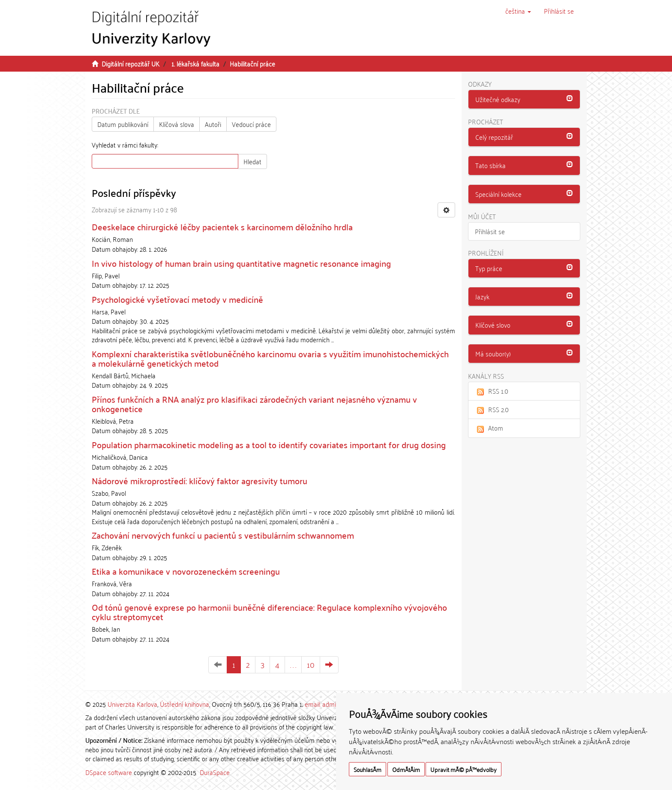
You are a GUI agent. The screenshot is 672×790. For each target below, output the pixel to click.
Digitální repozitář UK (130, 63)
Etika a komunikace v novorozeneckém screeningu (186, 571)
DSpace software (109, 772)
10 (311, 664)
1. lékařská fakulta (195, 63)
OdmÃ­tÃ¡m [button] (406, 769)
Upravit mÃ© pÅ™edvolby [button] (463, 769)
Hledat (252, 161)
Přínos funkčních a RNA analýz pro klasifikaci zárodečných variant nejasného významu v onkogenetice (254, 404)
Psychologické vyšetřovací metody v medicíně (177, 299)
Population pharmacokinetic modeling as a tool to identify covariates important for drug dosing (269, 444)
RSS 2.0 (492, 409)
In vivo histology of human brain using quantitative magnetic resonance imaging (241, 263)
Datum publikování (123, 124)
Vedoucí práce (251, 124)
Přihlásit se (490, 231)
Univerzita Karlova (132, 704)
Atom (489, 428)
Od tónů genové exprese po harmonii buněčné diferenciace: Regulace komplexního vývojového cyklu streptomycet (269, 612)
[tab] (524, 100)
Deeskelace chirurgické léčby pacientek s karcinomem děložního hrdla (222, 226)
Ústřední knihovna (184, 704)
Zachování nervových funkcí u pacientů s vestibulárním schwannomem (223, 535)
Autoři (213, 124)
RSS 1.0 (492, 391)
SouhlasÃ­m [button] (367, 769)
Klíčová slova (177, 124)
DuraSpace (215, 772)
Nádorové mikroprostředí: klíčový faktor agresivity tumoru (199, 480)
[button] (518, 11)
